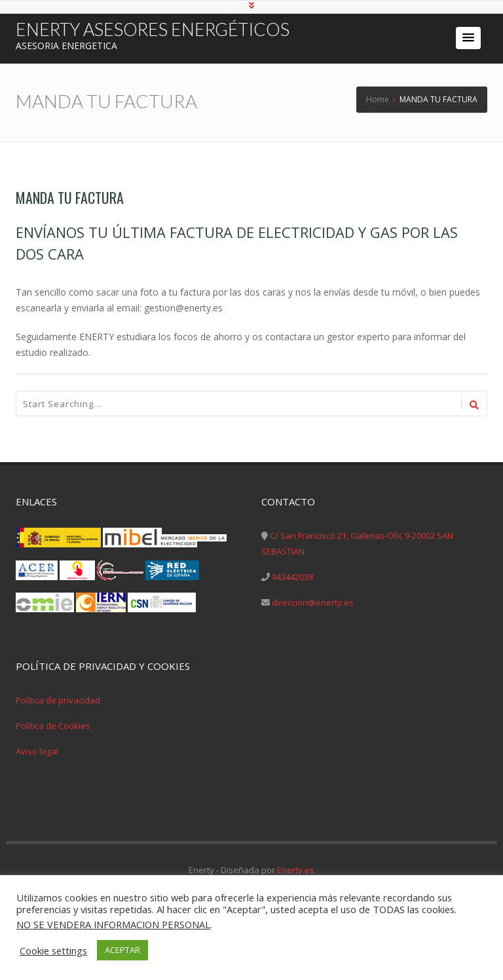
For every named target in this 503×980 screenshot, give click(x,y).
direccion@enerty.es (313, 602)
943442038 (292, 577)
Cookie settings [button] (53, 951)
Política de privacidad (58, 700)
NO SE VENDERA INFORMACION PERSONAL (113, 924)
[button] (468, 38)
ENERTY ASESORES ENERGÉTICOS (153, 29)
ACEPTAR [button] (122, 950)
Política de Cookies (53, 726)
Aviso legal (37, 751)
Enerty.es (296, 870)
